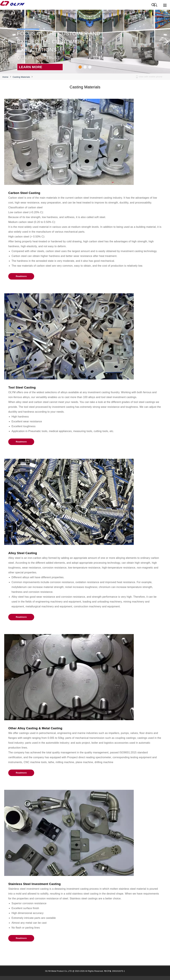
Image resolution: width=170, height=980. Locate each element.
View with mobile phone (151, 77)
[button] (80, 67)
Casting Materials (21, 77)
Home (5, 77)
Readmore (21, 276)
